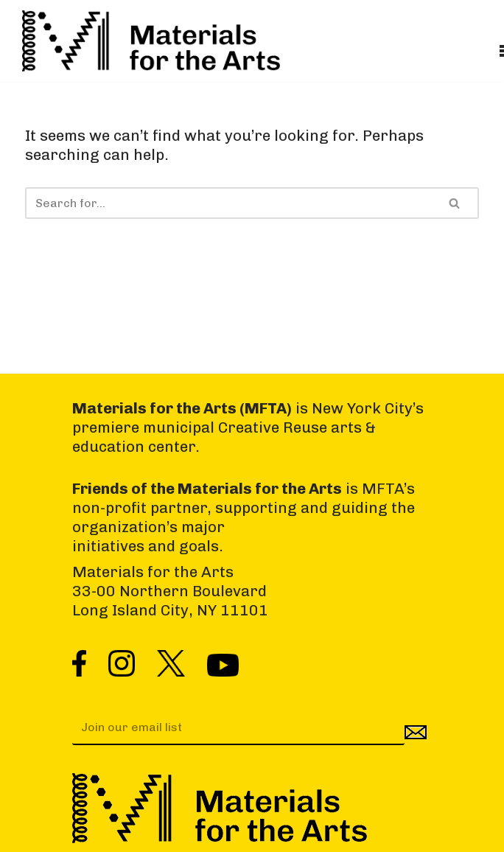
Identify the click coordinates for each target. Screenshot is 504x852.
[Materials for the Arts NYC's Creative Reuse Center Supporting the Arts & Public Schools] (151, 41)
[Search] (228, 203)
